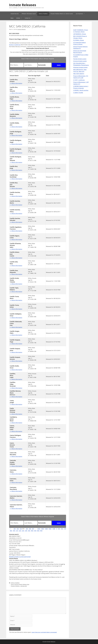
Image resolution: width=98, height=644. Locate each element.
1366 (54, 529)
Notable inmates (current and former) (20, 557)
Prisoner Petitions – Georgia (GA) (19, 586)
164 (62, 529)
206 (30, 529)
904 (41, 531)
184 (11, 531)
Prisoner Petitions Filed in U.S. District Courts (62, 14)
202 (18, 529)
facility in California (15, 45)
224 (20, 531)
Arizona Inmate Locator (80, 61)
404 (32, 531)
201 (15, 529)
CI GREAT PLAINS (78, 93)
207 (33, 529)
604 (38, 531)
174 (65, 529)
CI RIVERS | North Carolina (81, 90)
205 (27, 529)
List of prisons (81, 14)
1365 (50, 529)
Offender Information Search (29, 14)
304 (29, 531)
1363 (42, 529)
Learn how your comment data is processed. (44, 632)
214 (17, 531)
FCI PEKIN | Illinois (79, 40)
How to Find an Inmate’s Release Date (20, 584)
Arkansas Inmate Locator (80, 67)
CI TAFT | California (79, 80)
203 (21, 529)
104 (59, 529)
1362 (39, 529)
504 (35, 531)
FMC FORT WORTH (79, 74)
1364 (46, 529)
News (12, 18)
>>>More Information (16, 83)
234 (23, 531)
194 (14, 531)
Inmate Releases (23, 5)
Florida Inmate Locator (80, 59)
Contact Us (29, 18)
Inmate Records (15, 14)
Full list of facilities (43, 14)
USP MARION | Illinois (80, 34)
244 (26, 531)
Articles (20, 18)
